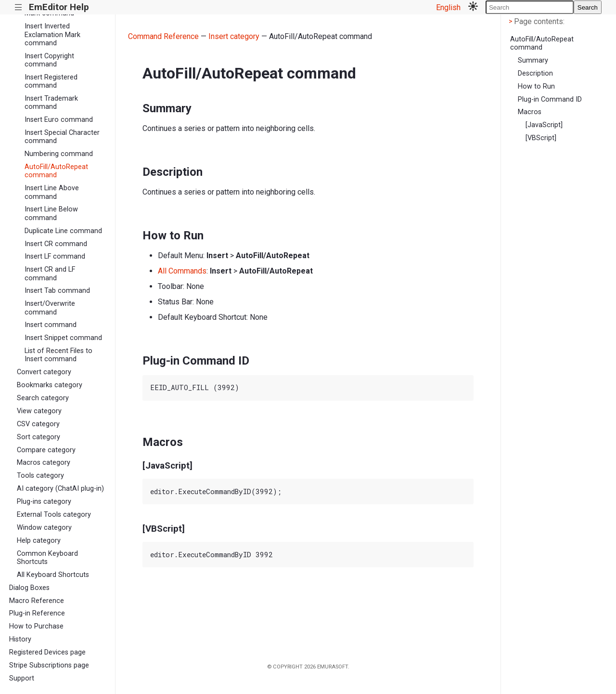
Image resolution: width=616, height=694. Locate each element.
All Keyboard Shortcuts (53, 575)
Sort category (38, 437)
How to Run (536, 86)
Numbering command (59, 154)
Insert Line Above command (52, 192)
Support (22, 678)
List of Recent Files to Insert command (58, 355)
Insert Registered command (51, 81)
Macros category (44, 463)
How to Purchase (36, 626)
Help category (39, 541)
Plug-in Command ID (550, 99)
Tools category (40, 476)
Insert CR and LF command (50, 274)
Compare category (46, 450)
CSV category (38, 424)
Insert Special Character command (62, 137)
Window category (44, 528)
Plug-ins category (44, 502)
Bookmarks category (50, 385)
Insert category (234, 36)
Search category (43, 398)
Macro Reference (37, 601)
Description (535, 73)
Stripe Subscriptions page (49, 665)
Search (588, 7)
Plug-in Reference (37, 613)
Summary (533, 60)
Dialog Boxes (29, 588)
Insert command (51, 325)
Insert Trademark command (51, 103)
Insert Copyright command (49, 60)
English (448, 7)
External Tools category (54, 515)
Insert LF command (55, 256)
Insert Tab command (57, 291)
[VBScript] (541, 138)
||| (19, 7)
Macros (530, 112)
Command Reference (163, 36)
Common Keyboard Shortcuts (47, 558)
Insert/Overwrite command (50, 308)
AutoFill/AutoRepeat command (56, 171)
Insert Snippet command (63, 338)
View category (39, 411)
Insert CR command (56, 244)
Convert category (44, 372)
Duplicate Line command (63, 231)
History (20, 639)
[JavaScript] (544, 125)
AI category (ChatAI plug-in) (60, 489)
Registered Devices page (47, 652)
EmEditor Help (59, 7)
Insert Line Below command (51, 213)
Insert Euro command (59, 120)
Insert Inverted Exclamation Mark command (52, 35)
